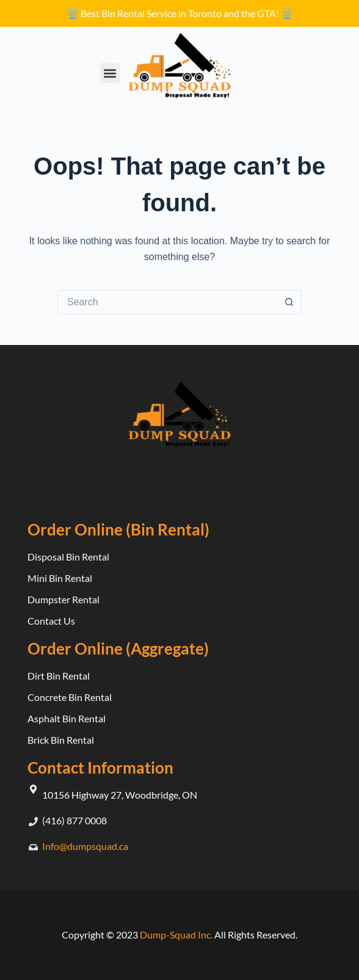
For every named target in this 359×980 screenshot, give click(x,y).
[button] (110, 73)
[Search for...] (167, 302)
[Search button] (289, 302)
